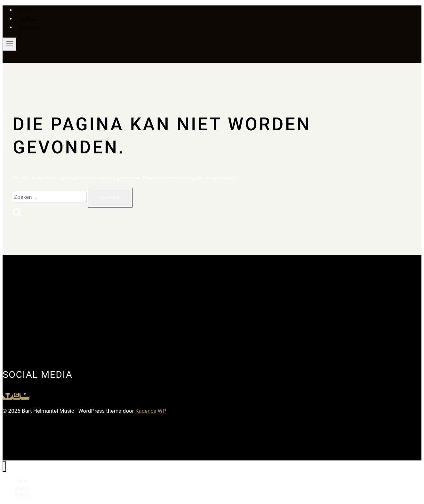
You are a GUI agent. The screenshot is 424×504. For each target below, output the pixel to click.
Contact (30, 27)
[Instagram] (17, 396)
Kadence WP (151, 411)
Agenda (28, 19)
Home (26, 10)
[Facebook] (8, 396)
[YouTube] (25, 396)
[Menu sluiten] (4, 466)
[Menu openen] (10, 44)
